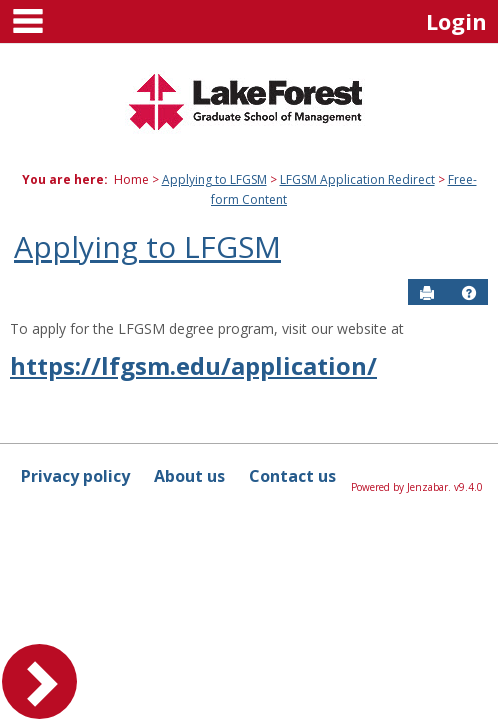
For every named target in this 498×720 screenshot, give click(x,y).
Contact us (292, 476)
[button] (469, 293)
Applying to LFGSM (214, 179)
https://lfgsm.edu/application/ (193, 365)
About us (189, 476)
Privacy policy (75, 476)
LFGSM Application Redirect (357, 179)
